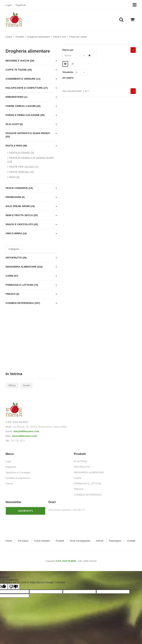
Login (9, 5)
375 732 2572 (18, 441)
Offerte (12, 385)
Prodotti (20, 37)
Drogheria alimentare (39, 37)
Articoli (100, 541)
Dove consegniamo (80, 541)
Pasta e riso (60, 37)
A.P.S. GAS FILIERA (66, 561)
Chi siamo (23, 541)
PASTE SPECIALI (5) (22, 172)
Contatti (131, 541)
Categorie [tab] (14, 249)
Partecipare (115, 541)
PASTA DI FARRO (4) (22, 153)
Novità (27, 385)
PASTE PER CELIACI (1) (24, 167)
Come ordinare (42, 541)
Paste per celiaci (78, 37)
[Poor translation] (13, 587)
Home (9, 37)
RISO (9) (14, 177)
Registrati (21, 5)
